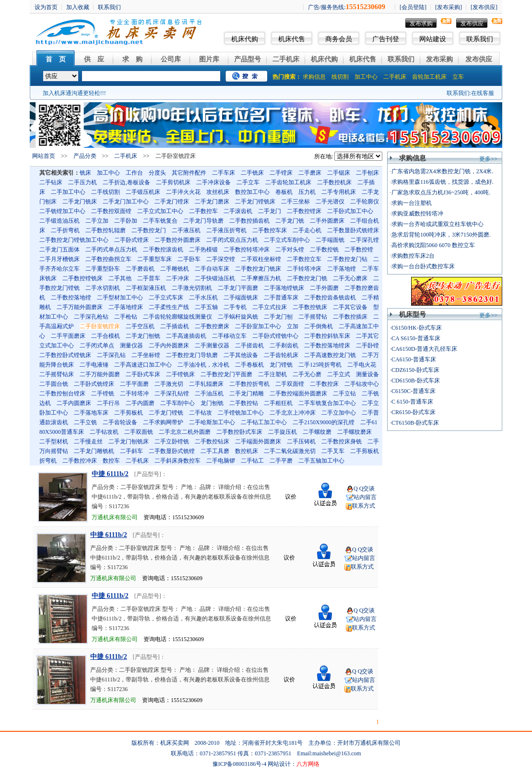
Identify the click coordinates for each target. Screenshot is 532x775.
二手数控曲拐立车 (108, 259)
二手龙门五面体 (59, 250)
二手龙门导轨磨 (203, 221)
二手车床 (224, 173)
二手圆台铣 (54, 384)
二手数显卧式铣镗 (172, 451)
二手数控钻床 (212, 441)
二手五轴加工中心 (321, 461)
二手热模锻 (203, 250)
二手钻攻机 (104, 432)
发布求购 (421, 24)
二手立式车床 (166, 298)
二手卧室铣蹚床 (100, 326)
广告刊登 (386, 39)
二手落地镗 (342, 269)
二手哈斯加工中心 (212, 422)
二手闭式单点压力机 (111, 250)
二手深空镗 (221, 259)
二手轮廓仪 (365, 202)
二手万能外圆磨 (100, 374)
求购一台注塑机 (412, 203)
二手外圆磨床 (327, 221)
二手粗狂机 (278, 403)
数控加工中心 (252, 192)
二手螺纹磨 (317, 432)
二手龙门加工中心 (126, 202)
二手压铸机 (301, 441)
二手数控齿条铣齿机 (330, 298)
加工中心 (366, 77)
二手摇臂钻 (313, 317)
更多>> (488, 159)
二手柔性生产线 (169, 307)
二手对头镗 (290, 250)
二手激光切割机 (192, 288)
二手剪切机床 (173, 182)
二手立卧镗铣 (172, 441)
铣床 (85, 173)
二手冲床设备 (213, 182)
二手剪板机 (129, 413)
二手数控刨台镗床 (62, 393)
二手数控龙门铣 (307, 278)
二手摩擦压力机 (261, 278)
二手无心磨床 (350, 278)
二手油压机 (209, 393)
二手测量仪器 (212, 346)
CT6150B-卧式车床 (415, 423)
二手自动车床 (212, 269)
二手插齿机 (175, 326)
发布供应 (472, 24)
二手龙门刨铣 (143, 336)
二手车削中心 (177, 403)
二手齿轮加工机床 (288, 182)
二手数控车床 (270, 230)
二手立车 (248, 182)
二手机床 (286, 59)
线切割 (340, 77)
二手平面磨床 (68, 336)
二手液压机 (186, 230)
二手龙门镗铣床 (255, 202)
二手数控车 (203, 211)
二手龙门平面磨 (238, 288)
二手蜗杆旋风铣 (238, 317)
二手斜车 (131, 451)
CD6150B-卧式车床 (416, 381)
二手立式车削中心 (287, 240)
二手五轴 (206, 307)
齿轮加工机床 (429, 77)
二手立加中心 (339, 413)
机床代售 (292, 39)
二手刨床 (367, 173)
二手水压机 (203, 298)
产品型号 (248, 59)
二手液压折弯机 (226, 230)
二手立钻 (344, 393)
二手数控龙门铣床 (258, 269)
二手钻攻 (201, 413)
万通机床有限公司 (115, 517)
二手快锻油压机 (215, 278)
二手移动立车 (229, 336)
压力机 (307, 192)
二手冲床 (177, 278)
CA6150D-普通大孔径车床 (424, 349)
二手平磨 (281, 461)
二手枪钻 (126, 317)
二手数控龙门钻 (347, 259)
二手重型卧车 (103, 269)
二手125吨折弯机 (320, 365)
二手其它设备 (350, 307)
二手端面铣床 (241, 298)
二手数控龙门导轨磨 (192, 355)
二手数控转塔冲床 (247, 250)
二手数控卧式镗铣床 (65, 355)
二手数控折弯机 (249, 384)
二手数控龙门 (149, 230)
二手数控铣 (324, 250)
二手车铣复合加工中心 (327, 403)
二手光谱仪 (330, 202)
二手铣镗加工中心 (62, 211)
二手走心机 (307, 230)
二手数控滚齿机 (163, 250)
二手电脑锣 (221, 461)
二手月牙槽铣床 (59, 259)
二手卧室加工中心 (258, 326)
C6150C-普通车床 (414, 391)
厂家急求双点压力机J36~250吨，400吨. (441, 192)
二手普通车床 (281, 298)
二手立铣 (85, 422)
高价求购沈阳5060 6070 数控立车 (433, 245)
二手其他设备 (241, 355)
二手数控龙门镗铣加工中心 (74, 240)
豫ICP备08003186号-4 (240, 764)
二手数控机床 (334, 182)
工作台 (134, 173)
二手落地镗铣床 (284, 288)
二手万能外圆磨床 (80, 307)
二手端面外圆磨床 (258, 441)
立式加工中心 (57, 346)
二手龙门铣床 (80, 202)
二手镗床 (281, 173)
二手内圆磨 (140, 403)
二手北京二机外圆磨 (185, 432)
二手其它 (367, 336)
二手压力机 (83, 182)
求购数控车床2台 (413, 256)
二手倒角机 (319, 326)
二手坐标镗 (146, 355)
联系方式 (364, 506)
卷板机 (284, 192)
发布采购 (439, 59)
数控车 (111, 461)
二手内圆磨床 (74, 403)
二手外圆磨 (324, 288)
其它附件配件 (189, 173)
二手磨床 (310, 173)
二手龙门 (270, 211)
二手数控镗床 (304, 211)
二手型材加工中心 (120, 298)
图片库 (209, 59)
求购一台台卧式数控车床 (423, 266)
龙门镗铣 (281, 365)
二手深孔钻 (111, 355)
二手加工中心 (68, 192)
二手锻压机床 (143, 192)
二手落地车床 (91, 413)
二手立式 (339, 374)
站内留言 (365, 497)
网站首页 (44, 156)
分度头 (157, 173)
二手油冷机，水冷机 (203, 365)
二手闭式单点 (97, 346)
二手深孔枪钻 (91, 317)
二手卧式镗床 (131, 240)
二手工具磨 (215, 451)
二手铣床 (252, 173)
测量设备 (367, 374)
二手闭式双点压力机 (232, 240)
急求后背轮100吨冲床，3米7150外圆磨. (441, 235)
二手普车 (149, 278)
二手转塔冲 (134, 393)
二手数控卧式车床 (239, 432)
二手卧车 (189, 259)
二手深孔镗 (365, 240)
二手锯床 (339, 173)
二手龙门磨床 (212, 202)
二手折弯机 (65, 230)
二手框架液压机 (146, 288)
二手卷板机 (249, 365)
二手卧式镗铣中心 (275, 336)
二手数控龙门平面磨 (226, 374)
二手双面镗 (290, 384)
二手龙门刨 (278, 317)
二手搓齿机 (249, 346)
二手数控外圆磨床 (177, 240)
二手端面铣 (330, 240)
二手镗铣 (103, 393)
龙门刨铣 (212, 403)
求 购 (132, 59)
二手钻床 (51, 182)
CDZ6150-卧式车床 (415, 370)
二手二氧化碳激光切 (290, 451)
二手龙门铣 (290, 221)
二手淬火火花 (183, 192)
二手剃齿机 (284, 346)
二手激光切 (169, 384)
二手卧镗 (367, 346)
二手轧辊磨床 (206, 384)
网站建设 (433, 39)
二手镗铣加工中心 (241, 413)
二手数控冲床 (80, 461)
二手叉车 (333, 451)
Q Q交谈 (364, 489)
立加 (293, 326)
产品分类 (85, 156)
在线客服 (483, 93)
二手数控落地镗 (71, 298)
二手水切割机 (103, 288)
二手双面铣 (139, 432)
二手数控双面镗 (111, 211)
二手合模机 (106, 336)
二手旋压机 (283, 432)
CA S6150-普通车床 (416, 338)
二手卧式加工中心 (350, 211)
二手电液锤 (94, 365)
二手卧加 (126, 221)
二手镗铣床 (180, 374)
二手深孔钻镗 (172, 393)
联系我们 (480, 39)
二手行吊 (108, 403)
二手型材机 (54, 441)
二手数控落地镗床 (327, 346)
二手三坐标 (296, 202)
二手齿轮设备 (120, 422)
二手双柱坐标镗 (261, 259)
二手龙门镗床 (172, 202)
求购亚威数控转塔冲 (417, 214)
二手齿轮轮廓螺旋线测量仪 (177, 317)
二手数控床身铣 (342, 441)
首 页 (56, 59)
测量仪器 (131, 346)
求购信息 (314, 77)
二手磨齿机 (140, 269)
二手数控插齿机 (249, 221)
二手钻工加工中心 (264, 422)
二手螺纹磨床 (355, 432)
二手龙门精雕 (247, 393)
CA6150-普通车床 (414, 359)
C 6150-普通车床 (412, 402)
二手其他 (120, 278)
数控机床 (247, 451)
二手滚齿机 (238, 211)
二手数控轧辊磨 (106, 230)
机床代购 (245, 39)
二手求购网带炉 (163, 422)
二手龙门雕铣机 (94, 451)
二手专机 (235, 307)
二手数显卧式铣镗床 (353, 230)
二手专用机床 (339, 192)
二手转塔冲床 (304, 269)
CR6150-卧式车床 (414, 412)
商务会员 (339, 39)
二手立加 (97, 221)
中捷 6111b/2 (110, 474)
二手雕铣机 (175, 269)
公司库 (171, 59)
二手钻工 (252, 461)
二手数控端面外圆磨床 (298, 393)
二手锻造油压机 (59, 221)
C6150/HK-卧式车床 (417, 328)
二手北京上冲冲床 (293, 413)
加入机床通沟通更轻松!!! (74, 93)
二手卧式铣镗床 (94, 384)
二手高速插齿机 (186, 336)
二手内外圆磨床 (169, 346)
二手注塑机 (272, 374)
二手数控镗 (359, 250)
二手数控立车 (304, 259)
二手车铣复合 (160, 221)
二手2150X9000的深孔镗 (324, 422)
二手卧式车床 (143, 374)
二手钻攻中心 (362, 384)
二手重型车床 (154, 259)
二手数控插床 (350, 317)
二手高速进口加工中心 (143, 365)
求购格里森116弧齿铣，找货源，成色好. (443, 182)
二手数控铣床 (310, 307)
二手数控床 (324, 384)
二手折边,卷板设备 (126, 182)
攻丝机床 (218, 192)
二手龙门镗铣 (166, 413)
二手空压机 (140, 326)
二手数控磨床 (212, 326)
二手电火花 (362, 365)
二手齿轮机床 (281, 355)
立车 (458, 77)
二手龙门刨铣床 (129, 441)
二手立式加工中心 (160, 211)
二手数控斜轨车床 (327, 336)
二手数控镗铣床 (83, 278)
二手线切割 (106, 192)
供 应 (94, 59)
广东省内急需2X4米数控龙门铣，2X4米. (442, 171)
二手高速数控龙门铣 (330, 355)
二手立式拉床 (270, 307)
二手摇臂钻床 (57, 374)
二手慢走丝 (88, 441)
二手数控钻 (244, 403)
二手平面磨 (134, 384)
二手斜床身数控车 (177, 461)
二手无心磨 (307, 374)
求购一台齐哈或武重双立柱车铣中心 (437, 224)
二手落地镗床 (126, 307)
